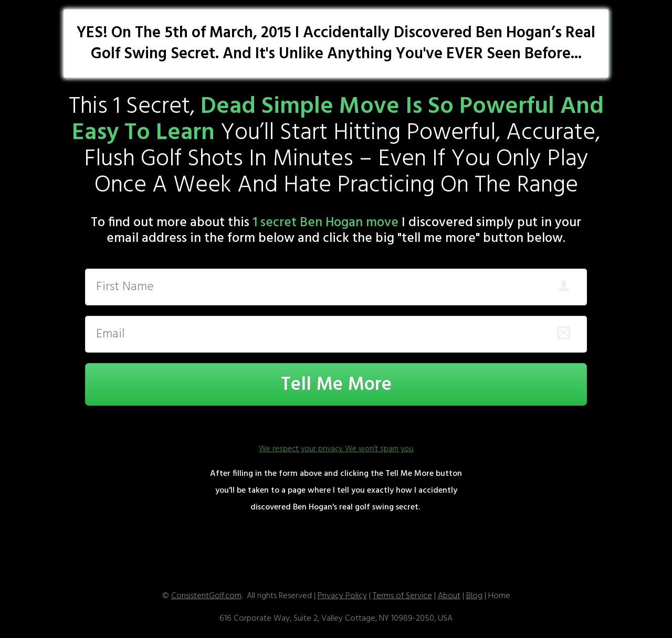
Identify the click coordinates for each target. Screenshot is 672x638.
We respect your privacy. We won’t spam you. (336, 449)
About (449, 596)
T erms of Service (402, 596)
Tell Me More (336, 385)
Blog (474, 596)
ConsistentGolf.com (206, 596)
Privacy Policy (342, 596)
